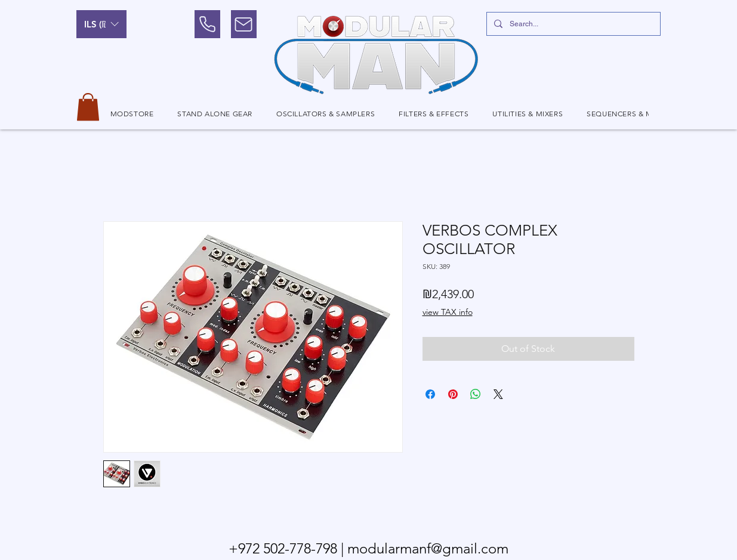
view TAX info (448, 312)
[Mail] (244, 24)
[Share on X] (498, 394)
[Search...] (572, 24)
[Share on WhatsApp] (476, 394)
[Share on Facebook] (430, 394)
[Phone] (207, 24)
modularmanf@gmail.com (428, 548)
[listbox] (101, 24)
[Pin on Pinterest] (453, 394)
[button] (101, 24)
